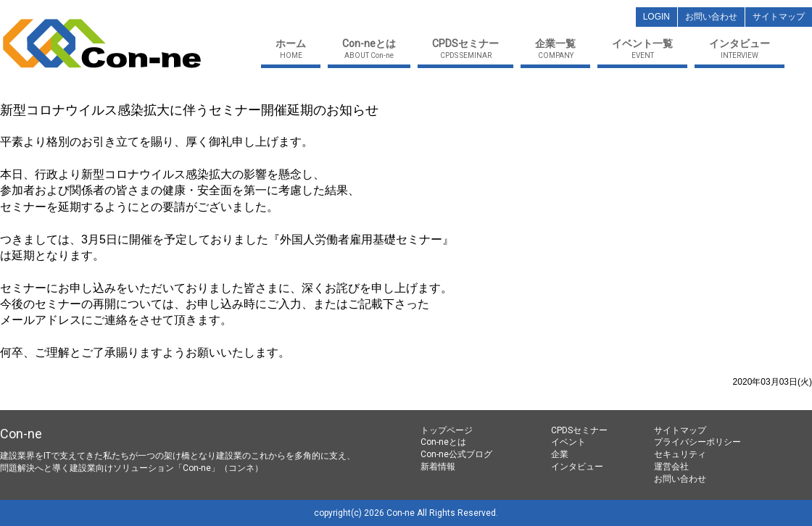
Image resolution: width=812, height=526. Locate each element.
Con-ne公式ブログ (456, 454)
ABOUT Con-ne (369, 49)
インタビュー (577, 467)
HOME (291, 49)
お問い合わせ (680, 479)
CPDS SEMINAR (465, 49)
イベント (568, 442)
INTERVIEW (739, 49)
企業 (560, 454)
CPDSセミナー (579, 430)
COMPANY (555, 49)
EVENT (642, 49)
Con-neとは (443, 442)
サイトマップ (680, 430)
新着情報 (438, 467)
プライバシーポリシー (697, 442)
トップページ (447, 430)
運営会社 (671, 467)
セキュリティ (680, 454)
